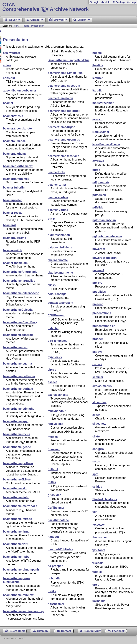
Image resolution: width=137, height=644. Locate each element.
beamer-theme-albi (16, 263)
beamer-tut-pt (57, 185)
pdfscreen (99, 195)
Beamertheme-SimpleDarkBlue (68, 60)
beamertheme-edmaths (19, 409)
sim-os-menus (102, 386)
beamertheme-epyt (16, 421)
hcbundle (54, 578)
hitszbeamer (56, 604)
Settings (120, 2)
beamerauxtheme (15, 154)
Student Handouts (105, 499)
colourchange (57, 294)
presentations (102, 313)
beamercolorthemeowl (18, 166)
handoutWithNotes (60, 549)
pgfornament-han (104, 220)
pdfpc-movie (101, 182)
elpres (52, 370)
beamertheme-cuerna (17, 364)
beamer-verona (58, 210)
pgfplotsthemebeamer (107, 236)
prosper (98, 339)
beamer (8, 103)
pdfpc (96, 170)
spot (95, 474)
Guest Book (17, 631)
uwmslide (99, 601)
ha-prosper (55, 566)
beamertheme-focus (17, 434)
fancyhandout (57, 411)
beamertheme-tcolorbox (64, 111)
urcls (96, 585)
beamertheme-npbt (16, 557)
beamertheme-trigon (61, 127)
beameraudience (14, 141)
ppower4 (98, 270)
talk (95, 512)
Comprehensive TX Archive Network (68, 7)
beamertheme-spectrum (64, 86)
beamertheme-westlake (63, 156)
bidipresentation (59, 235)
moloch (97, 119)
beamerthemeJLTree (17, 479)
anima (7, 65)
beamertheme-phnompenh (21, 570)
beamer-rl (10, 225)
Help (133, 2)
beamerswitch (13, 250)
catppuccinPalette (60, 247)
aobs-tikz (9, 78)
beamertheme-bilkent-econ (21, 293)
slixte (96, 436)
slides (96, 415)
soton (96, 461)
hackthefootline (58, 520)
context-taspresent (60, 303)
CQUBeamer (56, 315)
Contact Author (93, 631)
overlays (98, 161)
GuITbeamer (56, 508)
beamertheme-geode (17, 447)
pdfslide (98, 208)
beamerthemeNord (16, 544)
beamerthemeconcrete (18, 335)
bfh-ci (52, 219)
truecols (98, 563)
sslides (97, 487)
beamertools (56, 172)
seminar (98, 377)
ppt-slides (99, 292)
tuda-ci (97, 572)
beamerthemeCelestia (18, 310)
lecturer (98, 78)
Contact (66, 631)
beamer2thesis (13, 116)
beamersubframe (15, 238)
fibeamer (54, 449)
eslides (52, 382)
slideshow (99, 424)
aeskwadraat (12, 53)
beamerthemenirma (16, 532)
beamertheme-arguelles (19, 281)
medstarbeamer (103, 103)
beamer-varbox (58, 197)
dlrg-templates (57, 341)
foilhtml (53, 469)
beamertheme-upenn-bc (64, 140)
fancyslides (55, 424)
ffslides (53, 437)
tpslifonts (99, 550)
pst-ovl (97, 352)
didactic (53, 328)
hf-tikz (52, 591)
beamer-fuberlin (14, 188)
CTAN (17, 26)
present (98, 304)
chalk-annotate (58, 260)
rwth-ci (97, 364)
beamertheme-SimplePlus (65, 73)
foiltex (52, 482)
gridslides (54, 495)
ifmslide (98, 65)
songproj (98, 449)
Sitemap (43, 631)
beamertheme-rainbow (18, 595)
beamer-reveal (13, 213)
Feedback (118, 631)
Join (108, 2)
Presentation (38, 26)
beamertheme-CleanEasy (20, 322)
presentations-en (104, 326)
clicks (52, 285)
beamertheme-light (16, 497)
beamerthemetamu (60, 98)
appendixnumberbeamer (20, 91)
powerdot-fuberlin (105, 258)
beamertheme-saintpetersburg (24, 611)
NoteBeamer (101, 132)
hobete (97, 53)
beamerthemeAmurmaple (20, 272)
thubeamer (100, 537)
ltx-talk (97, 91)
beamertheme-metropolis (20, 506)
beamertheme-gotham (18, 463)
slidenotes (99, 402)
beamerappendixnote (17, 128)
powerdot (99, 249)
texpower (99, 525)
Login (96, 2)
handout (53, 537)
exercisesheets (58, 395)
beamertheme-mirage (17, 519)
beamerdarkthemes (16, 179)
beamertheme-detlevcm (19, 376)
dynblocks (55, 357)
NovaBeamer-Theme (106, 144)
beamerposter (12, 200)
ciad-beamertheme (60, 273)
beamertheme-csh (15, 347)
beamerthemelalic (15, 488)
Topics (26, 26)
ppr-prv (97, 283)
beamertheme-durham (18, 389)
